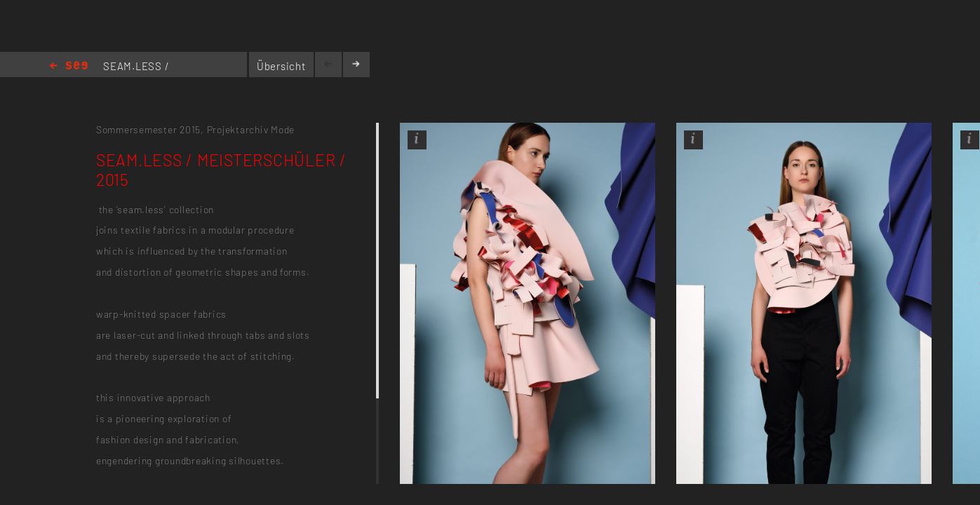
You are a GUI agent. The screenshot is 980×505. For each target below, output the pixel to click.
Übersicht (281, 66)
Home (69, 66)
